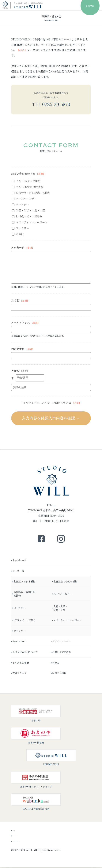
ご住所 (20, 371)
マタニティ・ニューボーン (30, 222)
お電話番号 (23, 349)
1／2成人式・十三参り (27, 216)
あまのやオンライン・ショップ (36, 781)
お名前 (20, 300)
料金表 (57, 664)
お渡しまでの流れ (62, 653)
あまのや (36, 714)
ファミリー (21, 228)
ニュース (19, 831)
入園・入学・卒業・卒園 (28, 210)
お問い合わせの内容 (28, 174)
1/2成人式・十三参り (25, 621)
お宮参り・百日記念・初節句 (31, 193)
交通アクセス (20, 674)
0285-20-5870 (56, 104)
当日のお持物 (60, 674)
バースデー (20, 204)
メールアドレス (25, 323)
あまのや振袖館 (36, 736)
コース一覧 (19, 572)
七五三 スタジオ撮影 (26, 181)
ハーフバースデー (24, 199)
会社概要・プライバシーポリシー (33, 841)
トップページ (20, 561)
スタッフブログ (23, 836)
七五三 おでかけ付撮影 (28, 187)
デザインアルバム (62, 642)
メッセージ (23, 247)
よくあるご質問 (22, 664)
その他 (18, 234)
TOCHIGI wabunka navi (36, 803)
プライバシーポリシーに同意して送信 (51, 403)
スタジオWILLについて (26, 653)
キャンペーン (20, 642)
